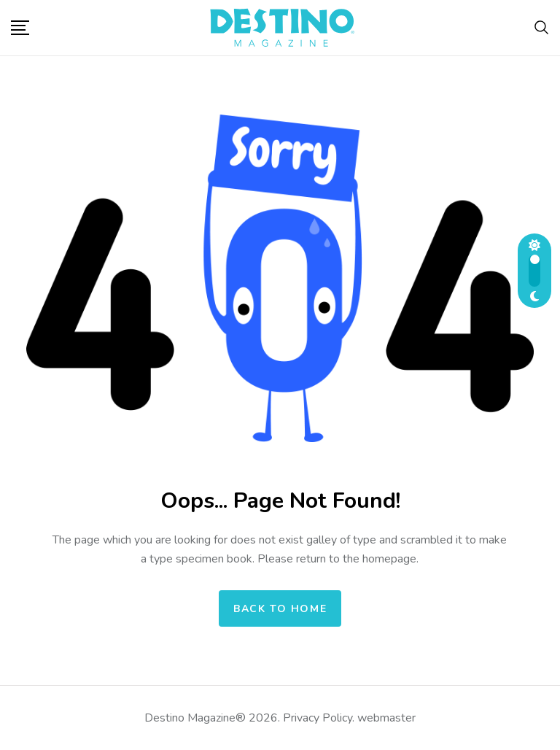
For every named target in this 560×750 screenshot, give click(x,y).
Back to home (280, 609)
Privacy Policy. (319, 718)
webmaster (386, 718)
